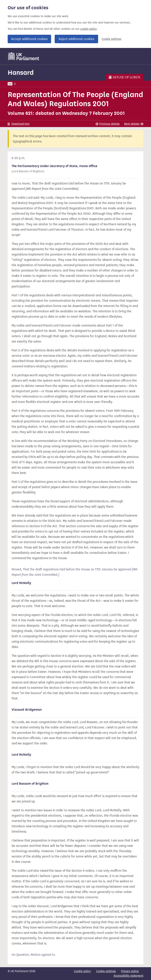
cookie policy (88, 29)
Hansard (21, 73)
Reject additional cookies (76, 39)
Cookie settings (111, 39)
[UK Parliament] (24, 56)
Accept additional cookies (29, 39)
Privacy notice (130, 971)
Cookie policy (82, 971)
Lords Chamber (27, 84)
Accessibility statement (128, 976)
